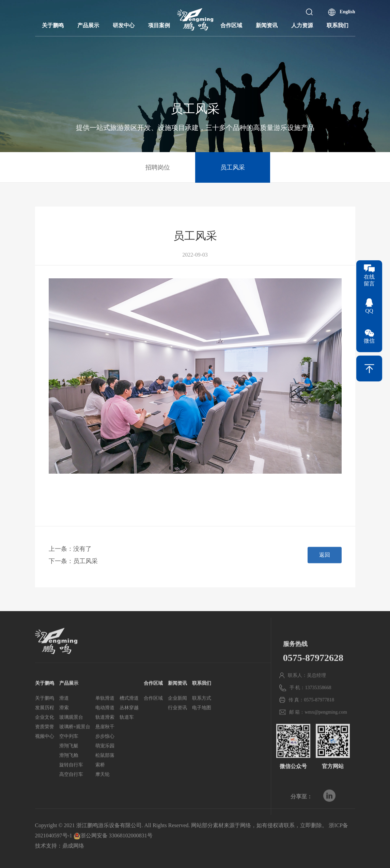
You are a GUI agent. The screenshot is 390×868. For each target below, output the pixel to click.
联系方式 (202, 718)
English (347, 12)
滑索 (64, 727)
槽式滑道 (129, 718)
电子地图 (202, 727)
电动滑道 (105, 727)
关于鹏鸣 (53, 25)
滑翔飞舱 (69, 775)
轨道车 (127, 737)
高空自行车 (71, 794)
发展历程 (45, 727)
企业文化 (45, 737)
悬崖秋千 (105, 746)
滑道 (64, 718)
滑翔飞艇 (69, 765)
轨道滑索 (105, 737)
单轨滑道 (105, 718)
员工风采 (233, 167)
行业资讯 (177, 727)
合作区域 (231, 25)
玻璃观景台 (71, 737)
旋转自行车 (71, 784)
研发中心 (124, 25)
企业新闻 (177, 718)
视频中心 (45, 756)
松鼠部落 (105, 775)
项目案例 (159, 25)
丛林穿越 (129, 727)
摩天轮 (103, 794)
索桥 (100, 784)
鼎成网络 (73, 846)
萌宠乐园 (105, 765)
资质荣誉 (45, 746)
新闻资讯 (267, 25)
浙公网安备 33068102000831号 (113, 836)
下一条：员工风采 (73, 568)
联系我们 (338, 25)
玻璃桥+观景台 (75, 746)
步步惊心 (105, 756)
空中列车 (69, 756)
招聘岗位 (158, 167)
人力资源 (302, 25)
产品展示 (88, 25)
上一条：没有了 (70, 555)
